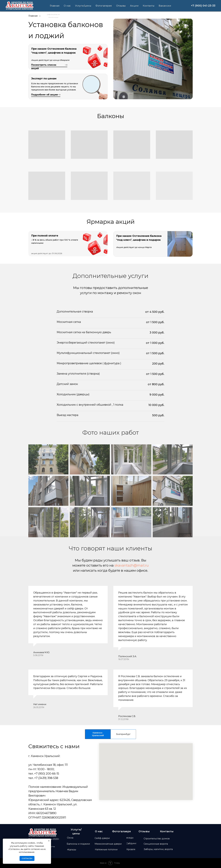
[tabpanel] (110, 781)
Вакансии (165, 6)
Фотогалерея (104, 6)
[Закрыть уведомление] (49, 841)
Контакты (149, 6)
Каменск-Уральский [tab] (98, 734)
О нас (67, 6)
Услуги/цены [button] (83, 6)
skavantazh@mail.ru (132, 565)
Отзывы (121, 6)
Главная (55, 6)
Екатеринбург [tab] (123, 734)
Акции (134, 6)
